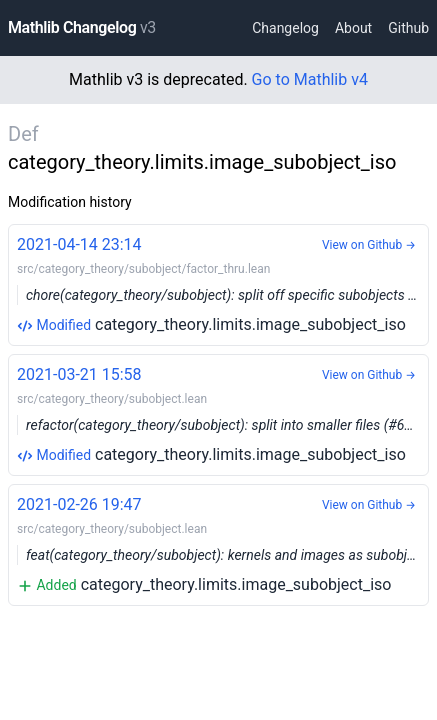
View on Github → (369, 245)
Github (408, 28)
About (353, 28)
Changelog (285, 28)
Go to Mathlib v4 (310, 79)
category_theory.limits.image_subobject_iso (223, 283)
